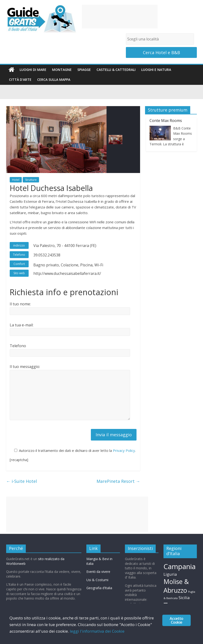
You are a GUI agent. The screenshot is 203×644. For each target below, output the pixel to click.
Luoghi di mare (33, 70)
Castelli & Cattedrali (116, 70)
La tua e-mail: (22, 325)
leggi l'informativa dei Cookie (97, 631)
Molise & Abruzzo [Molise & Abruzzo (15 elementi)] (176, 586)
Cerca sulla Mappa (54, 80)
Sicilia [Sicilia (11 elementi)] (184, 598)
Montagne (62, 70)
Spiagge (84, 70)
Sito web (19, 273)
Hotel (16, 180)
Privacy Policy (124, 450)
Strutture (31, 180)
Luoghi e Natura (156, 70)
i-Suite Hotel (22, 481)
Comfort (19, 264)
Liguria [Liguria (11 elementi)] (170, 574)
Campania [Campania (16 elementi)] (180, 566)
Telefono (19, 255)
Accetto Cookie (176, 620)
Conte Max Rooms (166, 121)
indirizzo (19, 245)
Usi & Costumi (97, 580)
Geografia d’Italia (99, 588)
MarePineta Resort (118, 481)
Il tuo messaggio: (25, 367)
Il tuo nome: (20, 304)
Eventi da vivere (98, 572)
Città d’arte (20, 80)
